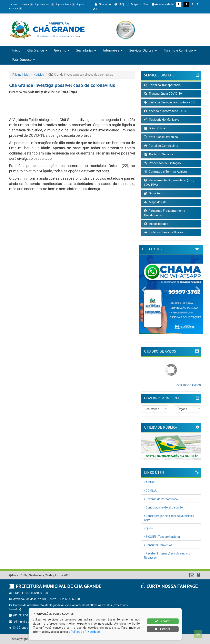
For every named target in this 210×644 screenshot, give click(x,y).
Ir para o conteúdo (22, 4)
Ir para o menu (45, 4)
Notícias (39, 75)
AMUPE (150, 482)
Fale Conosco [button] (23, 59)
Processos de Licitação (162, 163)
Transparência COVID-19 (163, 94)
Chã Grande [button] (37, 50)
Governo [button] (62, 50)
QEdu (148, 528)
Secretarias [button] (86, 50)
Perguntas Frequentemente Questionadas (165, 213)
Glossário (103, 4)
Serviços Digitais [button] (143, 50)
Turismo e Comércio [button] (180, 50)
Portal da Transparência (162, 85)
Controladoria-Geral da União (163, 507)
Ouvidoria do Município (162, 120)
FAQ (119, 4)
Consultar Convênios (158, 545)
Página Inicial (21, 75)
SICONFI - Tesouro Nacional (162, 537)
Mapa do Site (138, 4)
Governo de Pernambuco (161, 499)
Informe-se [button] (113, 50)
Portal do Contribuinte (161, 146)
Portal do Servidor (159, 154)
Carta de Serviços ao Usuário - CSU (170, 102)
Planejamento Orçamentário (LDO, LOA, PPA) (169, 182)
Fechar (163, 629)
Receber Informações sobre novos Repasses (167, 556)
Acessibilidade (163, 4)
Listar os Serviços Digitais (164, 232)
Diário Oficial (155, 128)
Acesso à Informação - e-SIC (166, 111)
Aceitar (163, 621)
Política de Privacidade (85, 632)
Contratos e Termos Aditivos (166, 172)
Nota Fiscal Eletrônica (161, 137)
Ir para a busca (66, 4)
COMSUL (151, 491)
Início (16, 50)
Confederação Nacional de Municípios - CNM (170, 518)
